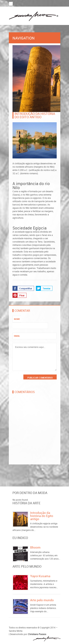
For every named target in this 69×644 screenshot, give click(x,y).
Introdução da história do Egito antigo (42, 516)
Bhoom (35, 547)
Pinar (19, 295)
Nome (17, 319)
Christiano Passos (37, 634)
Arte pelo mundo (42, 600)
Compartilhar (22, 288)
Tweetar (43, 288)
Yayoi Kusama (40, 576)
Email (17, 336)
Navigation (35, 38)
